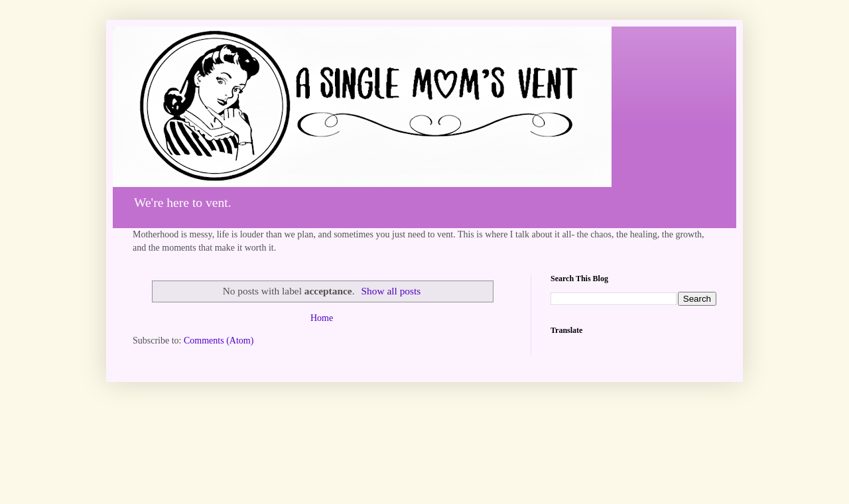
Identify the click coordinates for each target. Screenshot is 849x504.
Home (322, 318)
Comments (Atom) (219, 341)
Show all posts (391, 291)
